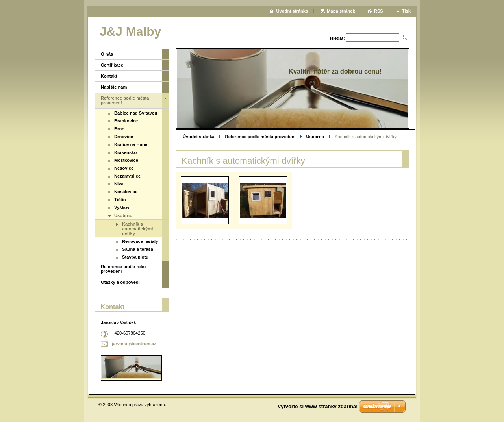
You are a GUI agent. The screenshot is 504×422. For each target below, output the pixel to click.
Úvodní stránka (199, 137)
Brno (119, 129)
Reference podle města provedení (260, 137)
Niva (119, 184)
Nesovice (124, 168)
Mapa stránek (341, 11)
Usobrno (315, 137)
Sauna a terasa (138, 249)
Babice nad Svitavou (136, 113)
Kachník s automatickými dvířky (137, 229)
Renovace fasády (140, 241)
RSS (379, 11)
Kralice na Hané (131, 144)
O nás (107, 54)
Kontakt (109, 76)
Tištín (120, 200)
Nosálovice (126, 192)
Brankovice (126, 121)
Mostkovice (126, 160)
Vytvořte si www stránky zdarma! (318, 406)
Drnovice (124, 137)
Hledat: (337, 38)
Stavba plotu (135, 257)
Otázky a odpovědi (120, 282)
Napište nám (114, 87)
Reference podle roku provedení (123, 269)
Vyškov (122, 207)
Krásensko (125, 152)
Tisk (406, 11)
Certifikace (112, 65)
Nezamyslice (127, 176)
